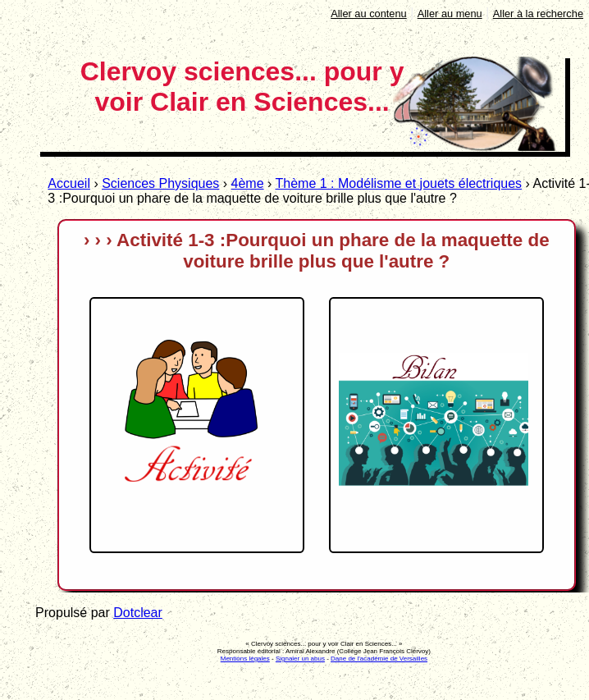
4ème (248, 183)
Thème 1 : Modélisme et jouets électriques (399, 183)
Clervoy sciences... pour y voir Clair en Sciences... (242, 87)
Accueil (69, 183)
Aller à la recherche (538, 14)
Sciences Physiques (160, 183)
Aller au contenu (368, 14)
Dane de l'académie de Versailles (379, 659)
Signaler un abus (300, 659)
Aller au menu (450, 14)
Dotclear (138, 613)
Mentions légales (245, 659)
